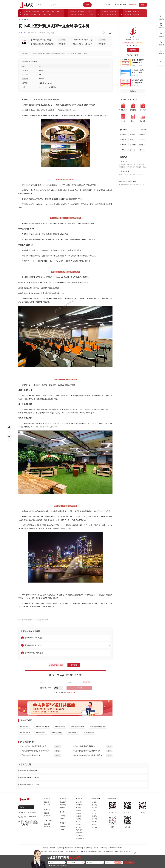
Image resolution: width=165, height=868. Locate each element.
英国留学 (47, 813)
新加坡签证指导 (57, 733)
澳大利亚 (33, 14)
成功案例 (81, 12)
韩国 (40, 14)
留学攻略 (27, 12)
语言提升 (113, 12)
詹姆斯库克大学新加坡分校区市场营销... (88, 755)
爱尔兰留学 (47, 816)
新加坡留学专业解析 (77, 727)
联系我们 (95, 805)
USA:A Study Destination (115, 848)
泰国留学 (63, 808)
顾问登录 (95, 824)
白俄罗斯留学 (80, 838)
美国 (48, 12)
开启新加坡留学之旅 (56, 665)
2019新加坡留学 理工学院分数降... (35, 746)
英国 (43, 12)
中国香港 (63, 827)
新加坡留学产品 (60, 727)
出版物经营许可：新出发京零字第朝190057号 (117, 852)
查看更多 (134, 91)
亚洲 (50, 14)
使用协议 (95, 816)
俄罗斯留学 (79, 836)
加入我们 (95, 827)
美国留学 (47, 802)
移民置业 (136, 14)
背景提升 (142, 135)
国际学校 (73, 14)
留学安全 (128, 12)
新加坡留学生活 (25, 733)
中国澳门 (63, 830)
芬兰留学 (79, 822)
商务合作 (95, 813)
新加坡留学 (63, 802)
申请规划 (123, 150)
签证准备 (113, 14)
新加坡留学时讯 (41, 733)
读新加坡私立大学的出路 (31, 755)
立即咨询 (74, 665)
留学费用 (123, 135)
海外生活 (136, 12)
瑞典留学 (79, 819)
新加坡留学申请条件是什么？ (31, 770)
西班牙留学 (79, 805)
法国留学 (79, 810)
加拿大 (59, 12)
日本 (53, 12)
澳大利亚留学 (48, 824)
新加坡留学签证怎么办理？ (30, 784)
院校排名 (89, 12)
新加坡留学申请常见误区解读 (84, 746)
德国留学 (79, 813)
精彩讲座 (81, 14)
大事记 (94, 810)
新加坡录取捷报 (25, 727)
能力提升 (105, 14)
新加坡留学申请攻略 (42, 727)
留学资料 (105, 12)
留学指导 (141, 150)
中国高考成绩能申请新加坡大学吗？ (87, 751)
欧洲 (45, 14)
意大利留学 (79, 802)
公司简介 (95, 802)
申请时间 (123, 145)
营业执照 (95, 819)
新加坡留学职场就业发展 (98, 727)
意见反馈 (95, 808)
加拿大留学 (47, 805)
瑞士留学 (79, 827)
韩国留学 (63, 819)
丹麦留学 (79, 808)
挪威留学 (79, 816)
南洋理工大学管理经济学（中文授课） (36, 751)
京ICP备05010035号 (72, 852)
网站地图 (95, 822)
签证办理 (142, 140)
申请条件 (133, 135)
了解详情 (62, 40)
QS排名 (132, 150)
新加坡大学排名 (73, 733)
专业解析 (133, 145)
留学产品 (73, 12)
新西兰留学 (47, 827)
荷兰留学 (79, 824)
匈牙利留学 (79, 830)
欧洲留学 (103, 848)
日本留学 (63, 816)
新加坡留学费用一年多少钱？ (31, 777)
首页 (20, 19)
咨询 (57, 746)
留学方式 (133, 140)
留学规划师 (36, 12)
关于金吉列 (132, 5)
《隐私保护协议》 (72, 692)
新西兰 (26, 14)
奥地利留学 (79, 833)
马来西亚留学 (64, 805)
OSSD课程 (90, 14)
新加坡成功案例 (89, 733)
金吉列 (22, 33)
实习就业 (128, 14)
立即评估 (79, 688)
